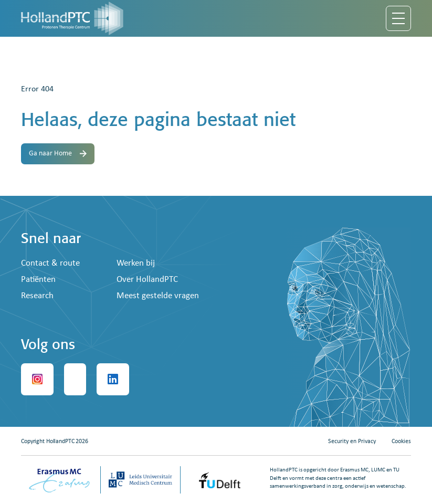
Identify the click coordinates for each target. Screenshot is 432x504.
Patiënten (38, 280)
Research (37, 296)
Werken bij (136, 263)
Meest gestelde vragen (158, 296)
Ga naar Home (58, 154)
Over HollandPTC (147, 280)
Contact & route (50, 263)
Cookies (401, 442)
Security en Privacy (352, 442)
